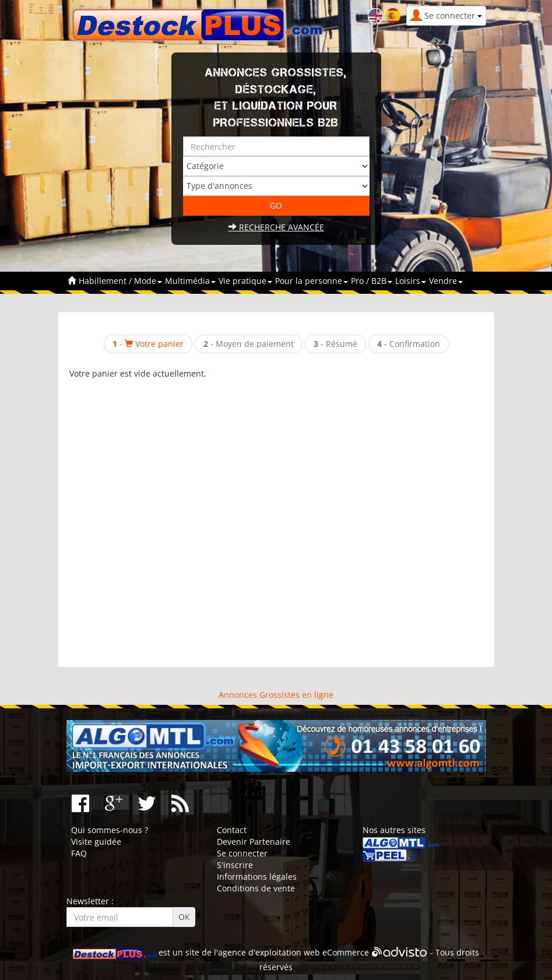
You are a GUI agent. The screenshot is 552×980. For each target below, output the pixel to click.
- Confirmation (409, 344)
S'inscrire (235, 865)
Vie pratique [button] (245, 281)
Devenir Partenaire (254, 842)
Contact (232, 830)
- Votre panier (148, 344)
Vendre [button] (446, 281)
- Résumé (335, 344)
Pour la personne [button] (312, 281)
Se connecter (242, 853)
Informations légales (257, 877)
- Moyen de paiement (249, 344)
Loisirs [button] (411, 281)
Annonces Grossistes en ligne (276, 695)
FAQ (79, 853)
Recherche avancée (276, 227)
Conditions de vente (256, 888)
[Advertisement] (276, 518)
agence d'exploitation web (269, 953)
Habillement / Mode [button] (120, 281)
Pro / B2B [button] (372, 281)
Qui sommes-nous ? (110, 830)
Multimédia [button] (190, 281)
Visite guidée (96, 842)
